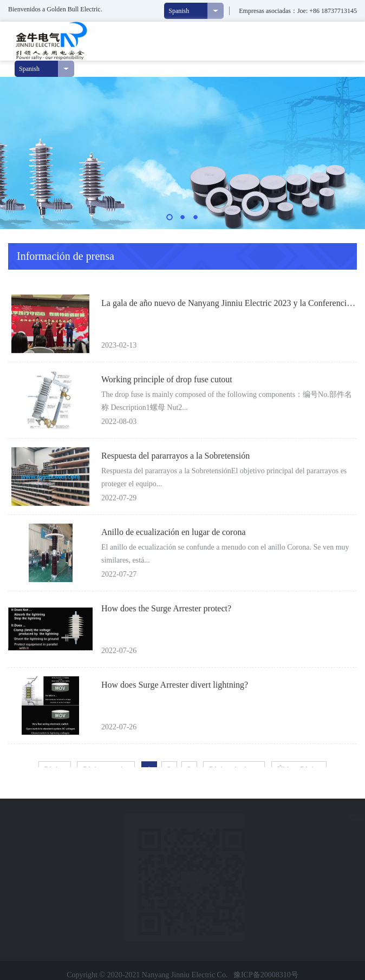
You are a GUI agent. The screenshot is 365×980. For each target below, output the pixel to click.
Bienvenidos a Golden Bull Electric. (55, 9)
